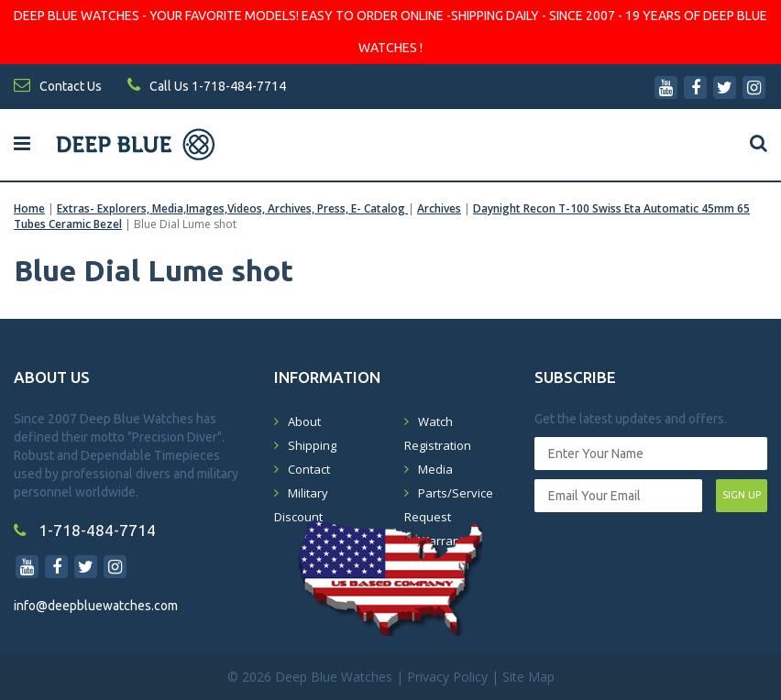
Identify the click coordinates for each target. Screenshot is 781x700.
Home (29, 208)
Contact (309, 469)
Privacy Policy (447, 677)
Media (435, 469)
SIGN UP (742, 495)
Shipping (312, 445)
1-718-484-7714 (85, 530)
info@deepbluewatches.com (96, 606)
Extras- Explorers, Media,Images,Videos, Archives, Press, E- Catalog (232, 208)
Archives (439, 208)
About (304, 421)
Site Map (528, 677)
